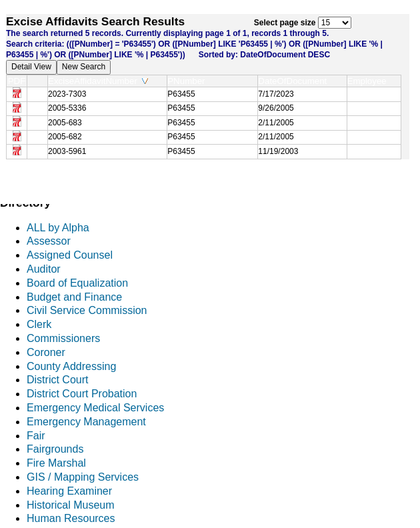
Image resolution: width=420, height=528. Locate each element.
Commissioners (63, 338)
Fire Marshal (56, 463)
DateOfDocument (295, 81)
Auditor (44, 269)
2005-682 (65, 137)
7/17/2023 (276, 94)
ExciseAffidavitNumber (98, 81)
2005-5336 (67, 108)
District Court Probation (82, 394)
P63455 (181, 94)
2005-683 (65, 123)
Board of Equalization (77, 283)
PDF (17, 81)
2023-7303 (67, 94)
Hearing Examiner (69, 491)
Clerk (39, 324)
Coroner (46, 352)
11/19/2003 (278, 151)
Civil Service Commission (87, 310)
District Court (57, 380)
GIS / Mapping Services (83, 477)
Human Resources (71, 518)
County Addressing (71, 366)
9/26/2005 (276, 108)
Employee (370, 81)
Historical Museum (71, 505)
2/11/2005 (276, 123)
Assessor (49, 241)
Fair (36, 436)
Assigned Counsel (70, 255)
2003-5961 (67, 151)
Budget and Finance (74, 297)
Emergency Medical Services (95, 408)
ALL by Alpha (58, 228)
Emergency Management (86, 422)
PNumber (189, 81)
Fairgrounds (55, 449)
